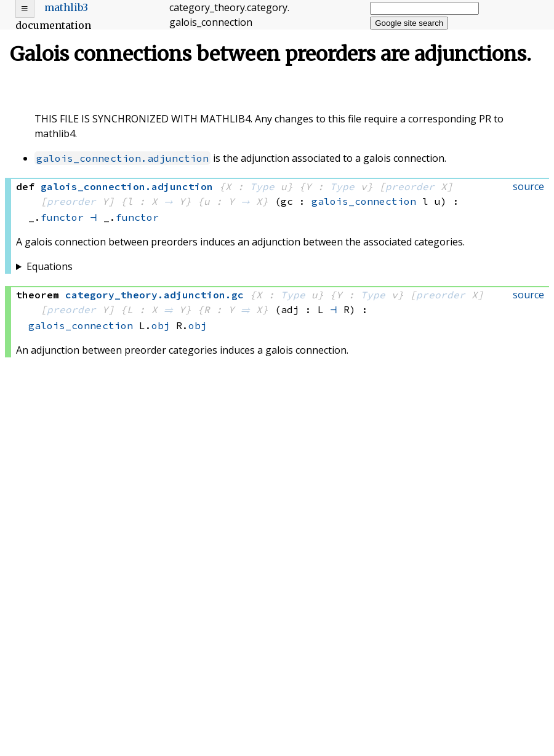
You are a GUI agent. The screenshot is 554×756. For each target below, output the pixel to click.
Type (262, 186)
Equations (50, 266)
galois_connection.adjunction (122, 158)
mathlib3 (66, 7)
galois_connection (364, 201)
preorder (410, 186)
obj (161, 325)
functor (62, 217)
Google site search (409, 23)
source (528, 186)
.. (155, 295)
